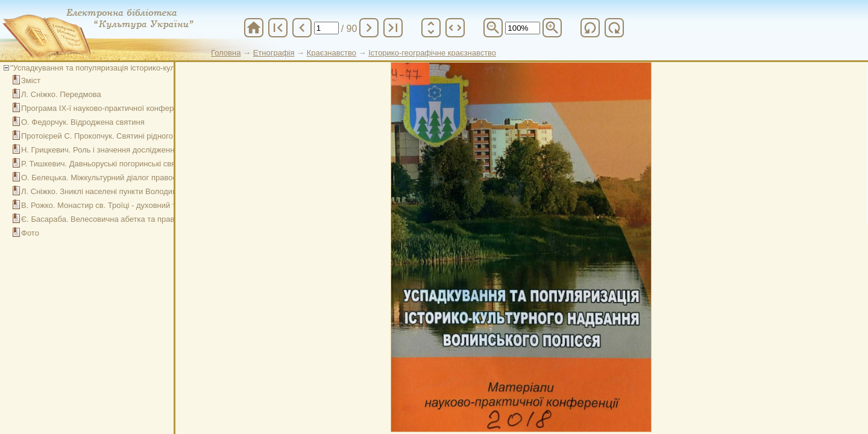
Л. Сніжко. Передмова (61, 94)
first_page (278, 28)
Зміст (31, 80)
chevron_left (302, 28)
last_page (393, 28)
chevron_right (369, 28)
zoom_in (552, 28)
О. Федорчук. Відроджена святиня (83, 122)
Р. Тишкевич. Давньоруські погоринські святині (105, 164)
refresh (590, 28)
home (254, 28)
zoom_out (493, 28)
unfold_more (431, 28)
